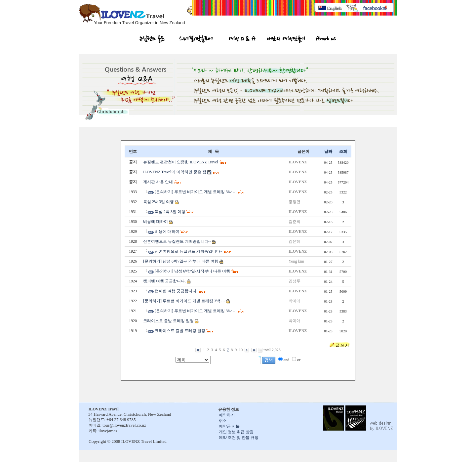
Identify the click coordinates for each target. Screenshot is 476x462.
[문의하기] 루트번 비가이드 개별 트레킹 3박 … (196, 192)
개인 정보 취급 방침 (236, 432)
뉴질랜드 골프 (152, 40)
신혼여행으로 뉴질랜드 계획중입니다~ (177, 241)
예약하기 (227, 415)
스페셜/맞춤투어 (196, 40)
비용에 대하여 (156, 222)
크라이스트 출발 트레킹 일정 (168, 321)
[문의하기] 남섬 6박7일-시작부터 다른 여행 (181, 261)
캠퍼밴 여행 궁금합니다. (164, 281)
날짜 (328, 151)
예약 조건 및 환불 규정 (239, 438)
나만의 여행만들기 (286, 40)
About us (325, 40)
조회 (343, 151)
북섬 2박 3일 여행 (159, 202)
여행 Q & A (242, 40)
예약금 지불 (229, 426)
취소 (223, 421)
